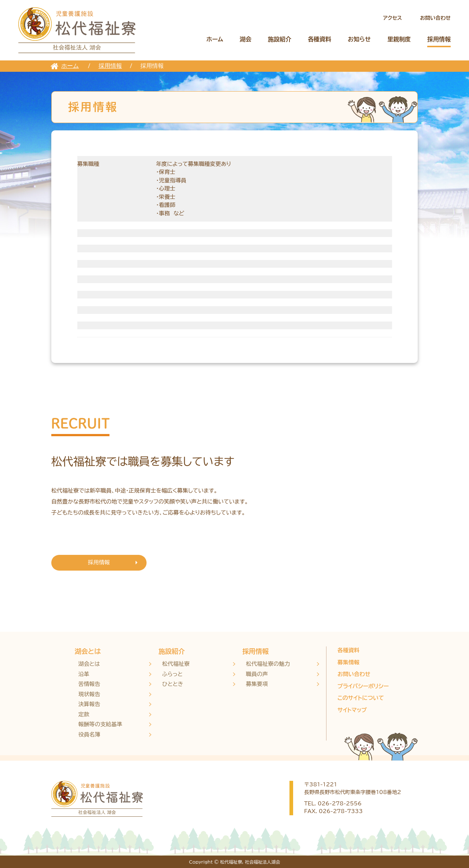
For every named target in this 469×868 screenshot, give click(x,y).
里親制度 (399, 39)
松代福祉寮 (176, 664)
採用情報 (439, 39)
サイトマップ (352, 710)
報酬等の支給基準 (100, 724)
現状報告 (89, 694)
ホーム (215, 39)
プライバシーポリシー (363, 686)
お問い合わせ (435, 18)
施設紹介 (280, 39)
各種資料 (320, 39)
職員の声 (257, 674)
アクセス (392, 18)
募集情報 (348, 662)
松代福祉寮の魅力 (268, 664)
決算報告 (89, 704)
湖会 (245, 39)
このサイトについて (361, 698)
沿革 (84, 674)
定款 (84, 714)
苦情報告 (89, 684)
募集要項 (257, 684)
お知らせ (359, 39)
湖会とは (88, 651)
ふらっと (173, 674)
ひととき (173, 684)
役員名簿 (89, 735)
